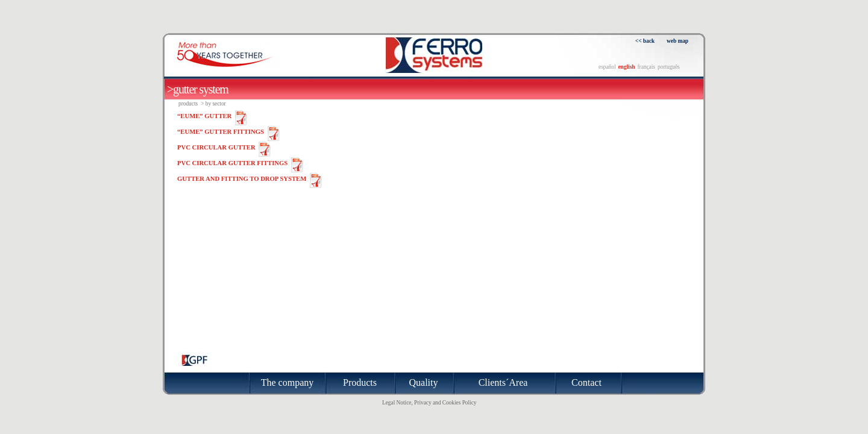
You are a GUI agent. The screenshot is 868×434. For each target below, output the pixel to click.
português (669, 67)
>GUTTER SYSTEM (198, 89)
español (607, 67)
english (626, 67)
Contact (587, 382)
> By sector (213, 104)
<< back (645, 41)
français (646, 67)
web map (678, 41)
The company (288, 382)
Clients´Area (503, 382)
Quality (424, 382)
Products (188, 104)
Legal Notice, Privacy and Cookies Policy (429, 403)
